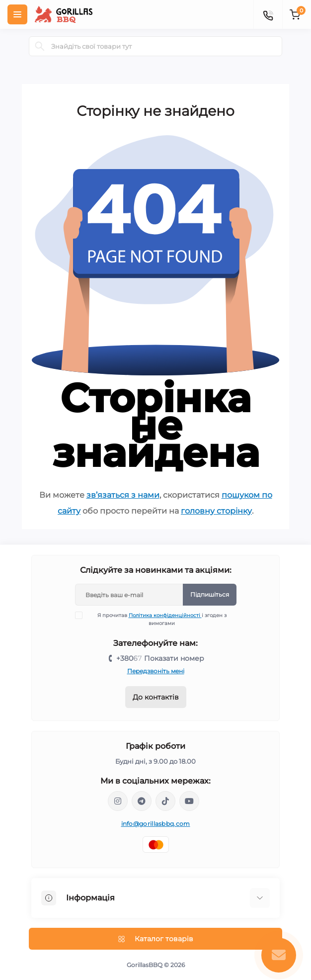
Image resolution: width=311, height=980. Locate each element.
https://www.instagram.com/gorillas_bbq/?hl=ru (118, 801)
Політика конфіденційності (165, 615)
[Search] (40, 46)
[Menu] (17, 14)
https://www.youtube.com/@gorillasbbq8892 (189, 801)
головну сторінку (216, 511)
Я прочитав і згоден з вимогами (157, 619)
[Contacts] (268, 14)
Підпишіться (210, 594)
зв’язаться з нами (123, 495)
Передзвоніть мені (156, 671)
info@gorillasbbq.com (156, 824)
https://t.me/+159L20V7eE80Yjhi (142, 801)
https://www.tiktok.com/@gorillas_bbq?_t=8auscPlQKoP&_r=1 (165, 801)
